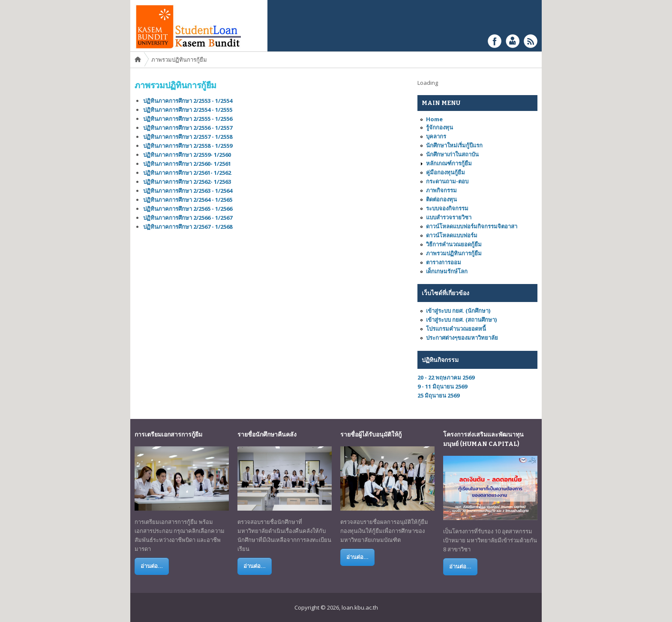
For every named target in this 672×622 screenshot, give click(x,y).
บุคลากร (436, 136)
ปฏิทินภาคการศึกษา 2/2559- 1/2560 (188, 155)
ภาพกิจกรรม (441, 190)
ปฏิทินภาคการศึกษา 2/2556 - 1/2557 (188, 128)
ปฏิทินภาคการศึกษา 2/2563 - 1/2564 (188, 191)
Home (138, 60)
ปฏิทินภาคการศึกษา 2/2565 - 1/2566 (188, 209)
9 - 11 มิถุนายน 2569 (442, 386)
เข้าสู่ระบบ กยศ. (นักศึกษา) (458, 311)
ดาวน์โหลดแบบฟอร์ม (452, 235)
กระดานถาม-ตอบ (447, 181)
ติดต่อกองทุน (441, 199)
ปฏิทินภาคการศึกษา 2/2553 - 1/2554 (189, 101)
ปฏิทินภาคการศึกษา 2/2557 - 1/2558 (188, 137)
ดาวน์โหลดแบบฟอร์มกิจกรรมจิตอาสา (472, 226)
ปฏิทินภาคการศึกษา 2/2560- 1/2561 (188, 164)
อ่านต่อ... (152, 566)
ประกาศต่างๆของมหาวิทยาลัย (462, 338)
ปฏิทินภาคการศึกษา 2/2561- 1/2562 (187, 173)
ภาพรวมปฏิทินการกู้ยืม (454, 253)
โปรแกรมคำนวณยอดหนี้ (456, 329)
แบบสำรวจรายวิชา (449, 217)
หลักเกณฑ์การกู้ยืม (449, 163)
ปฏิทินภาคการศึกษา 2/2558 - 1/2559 (189, 146)
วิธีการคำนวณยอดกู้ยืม (454, 244)
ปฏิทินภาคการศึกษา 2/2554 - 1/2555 (189, 110)
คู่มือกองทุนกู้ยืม (445, 172)
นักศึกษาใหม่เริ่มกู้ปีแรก (454, 145)
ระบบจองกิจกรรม (447, 208)
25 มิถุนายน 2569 (438, 395)
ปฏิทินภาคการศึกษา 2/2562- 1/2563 (187, 182)
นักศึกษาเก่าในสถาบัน (452, 154)
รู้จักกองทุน (439, 127)
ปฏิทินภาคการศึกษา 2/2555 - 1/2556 (189, 119)
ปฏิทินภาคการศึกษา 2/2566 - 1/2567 (188, 218)
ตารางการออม (444, 262)
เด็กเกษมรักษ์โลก (447, 271)
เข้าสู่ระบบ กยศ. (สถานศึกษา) (461, 320)
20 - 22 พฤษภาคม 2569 (446, 377)
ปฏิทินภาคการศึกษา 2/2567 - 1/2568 (188, 227)
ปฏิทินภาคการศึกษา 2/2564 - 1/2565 (188, 200)
